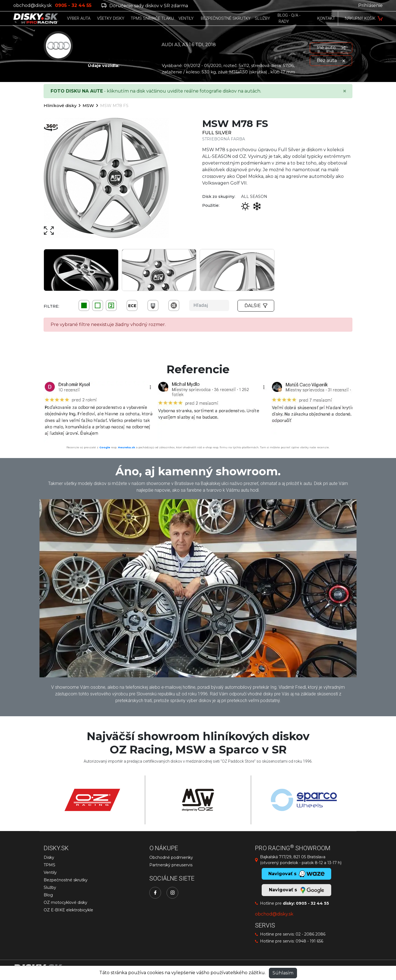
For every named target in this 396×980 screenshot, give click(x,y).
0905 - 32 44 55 (312, 903)
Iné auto (331, 48)
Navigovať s (296, 890)
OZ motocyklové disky (65, 902)
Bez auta (331, 60)
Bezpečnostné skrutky (66, 880)
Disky (49, 857)
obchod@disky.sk (33, 5)
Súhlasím (283, 973)
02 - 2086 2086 (310, 934)
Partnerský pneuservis (171, 865)
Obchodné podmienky (171, 857)
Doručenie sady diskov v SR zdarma (145, 6)
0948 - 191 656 (309, 941)
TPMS (49, 865)
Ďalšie (256, 306)
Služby (50, 887)
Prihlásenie (370, 5)
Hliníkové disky (60, 105)
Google (105, 447)
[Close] (345, 91)
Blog (48, 895)
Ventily (50, 872)
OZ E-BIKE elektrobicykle (68, 910)
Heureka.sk (127, 447)
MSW (88, 105)
